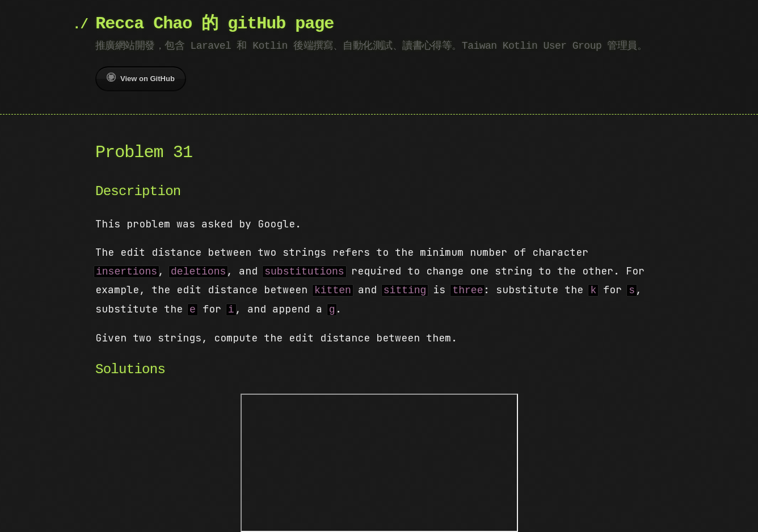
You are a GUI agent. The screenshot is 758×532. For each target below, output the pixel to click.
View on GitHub (141, 78)
